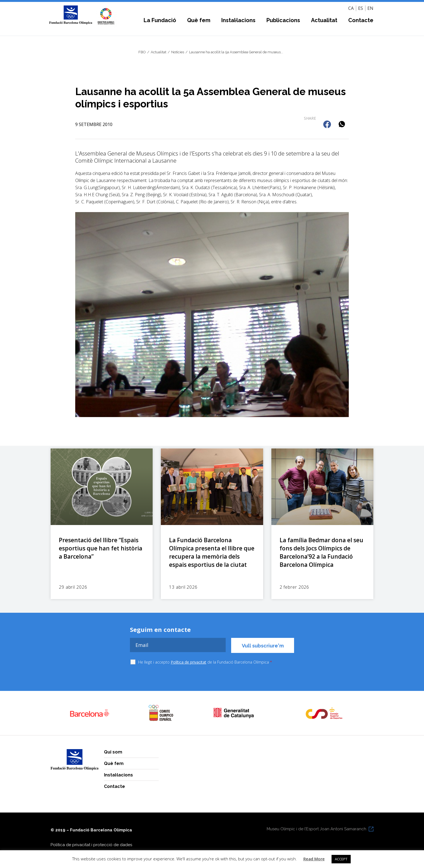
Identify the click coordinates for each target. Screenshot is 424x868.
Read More (314, 859)
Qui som (113, 752)
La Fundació (160, 20)
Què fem (199, 20)
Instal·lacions (238, 20)
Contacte (361, 20)
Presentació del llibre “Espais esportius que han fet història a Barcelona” (101, 548)
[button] (328, 125)
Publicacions (283, 20)
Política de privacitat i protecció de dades (91, 845)
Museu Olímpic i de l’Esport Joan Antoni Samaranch (316, 829)
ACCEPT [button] (341, 859)
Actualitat (324, 20)
